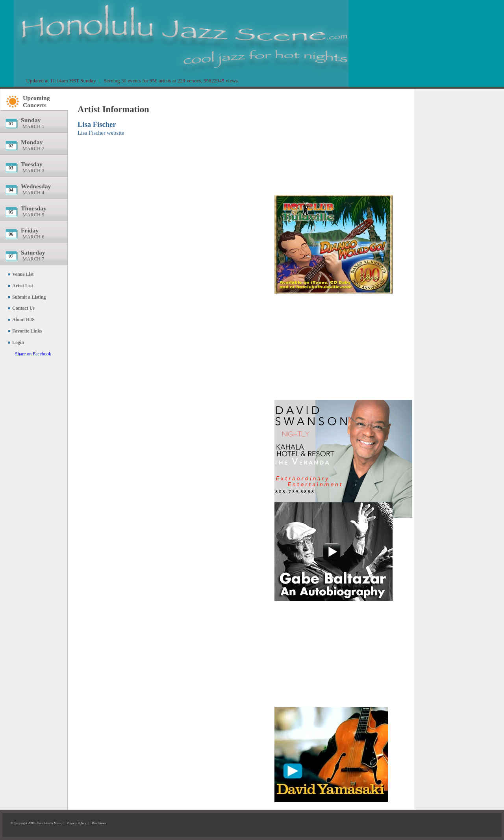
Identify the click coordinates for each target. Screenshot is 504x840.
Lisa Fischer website (101, 133)
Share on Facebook (33, 354)
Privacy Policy (77, 823)
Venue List (23, 274)
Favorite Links (27, 331)
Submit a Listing (29, 297)
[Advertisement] (334, 140)
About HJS (23, 320)
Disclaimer (99, 823)
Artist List (23, 286)
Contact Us (23, 308)
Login (18, 342)
